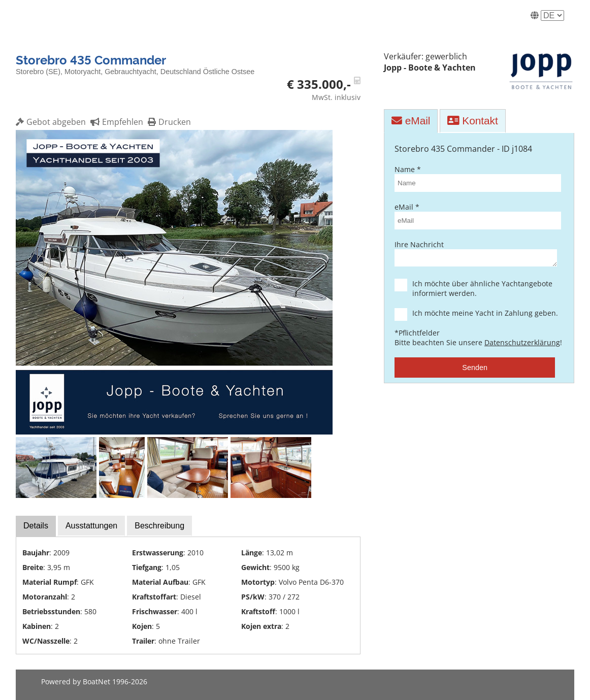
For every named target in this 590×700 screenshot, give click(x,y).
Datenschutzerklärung (522, 345)
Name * (475, 178)
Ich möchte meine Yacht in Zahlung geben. (484, 316)
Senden (475, 371)
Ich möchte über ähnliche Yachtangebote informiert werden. (484, 291)
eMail (411, 121)
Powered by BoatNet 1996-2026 (94, 681)
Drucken (168, 122)
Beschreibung (159, 526)
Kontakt (472, 121)
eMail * (475, 216)
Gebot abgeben (51, 122)
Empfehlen (116, 122)
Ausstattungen (91, 526)
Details (36, 526)
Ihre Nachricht (475, 255)
